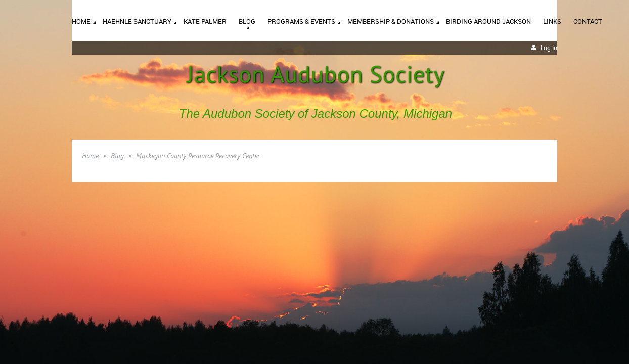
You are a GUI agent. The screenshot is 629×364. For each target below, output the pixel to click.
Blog (117, 156)
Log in (549, 48)
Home (90, 156)
